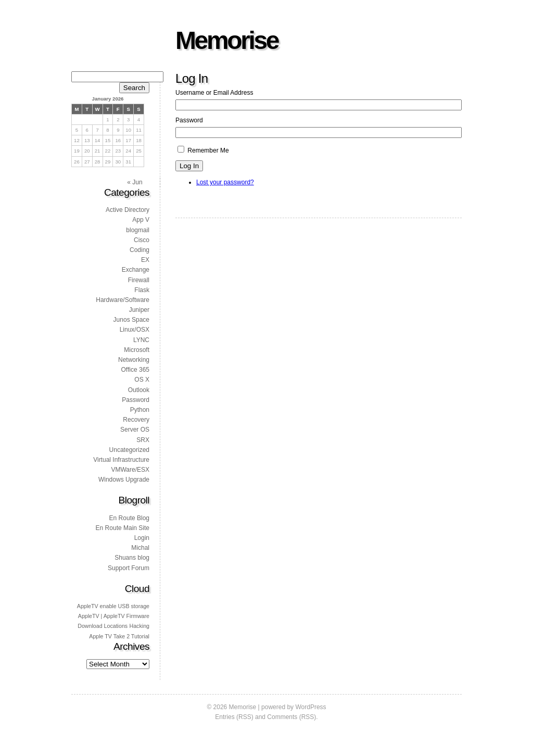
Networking (134, 360)
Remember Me (208, 150)
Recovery (136, 420)
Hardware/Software (123, 300)
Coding (139, 250)
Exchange (136, 270)
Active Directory (128, 210)
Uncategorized (129, 450)
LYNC (141, 340)
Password (189, 120)
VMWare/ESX (130, 470)
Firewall (139, 280)
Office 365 (135, 370)
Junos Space (131, 320)
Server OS (135, 430)
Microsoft (137, 350)
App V (141, 220)
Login (142, 538)
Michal (140, 548)
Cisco (142, 240)
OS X (142, 380)
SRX (143, 440)
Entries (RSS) (234, 717)
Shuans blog (132, 558)
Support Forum (129, 568)
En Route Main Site (123, 528)
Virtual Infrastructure (121, 460)
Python (140, 410)
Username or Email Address (214, 93)
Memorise (227, 40)
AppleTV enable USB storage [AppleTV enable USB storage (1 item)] (113, 606)
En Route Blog (129, 518)
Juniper (139, 310)
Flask (142, 290)
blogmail (138, 230)
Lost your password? (225, 182)
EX (145, 260)
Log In (189, 166)
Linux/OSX (135, 330)
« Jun (135, 182)
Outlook (139, 390)
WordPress (310, 707)
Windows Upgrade (124, 480)
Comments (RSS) (291, 717)
